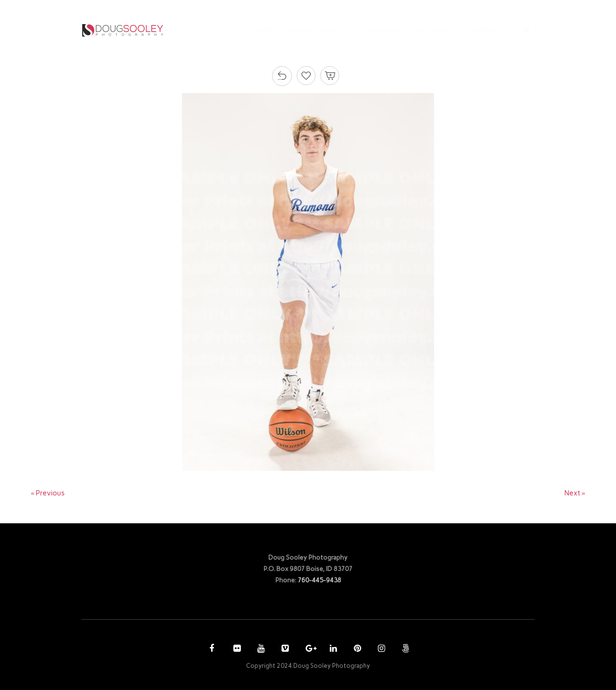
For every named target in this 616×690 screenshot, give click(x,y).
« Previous (48, 493)
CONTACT (487, 30)
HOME (264, 30)
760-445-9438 (319, 580)
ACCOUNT (433, 30)
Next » (575, 493)
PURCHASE (382, 30)
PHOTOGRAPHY (316, 30)
